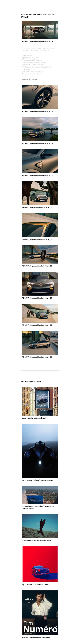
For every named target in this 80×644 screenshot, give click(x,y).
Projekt (35, 80)
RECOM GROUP (68, 4)
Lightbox (26, 80)
